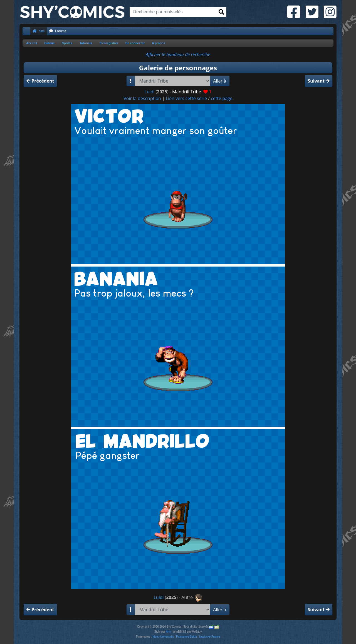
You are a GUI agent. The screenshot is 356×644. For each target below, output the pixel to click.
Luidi (149, 92)
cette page (222, 98)
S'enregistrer (109, 43)
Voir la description (142, 98)
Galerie (49, 43)
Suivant (319, 81)
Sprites (67, 43)
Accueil (32, 43)
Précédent (40, 81)
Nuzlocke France (210, 637)
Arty (168, 632)
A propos (159, 43)
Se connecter (135, 43)
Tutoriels (86, 43)
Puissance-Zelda (186, 637)
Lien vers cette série (186, 98)
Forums (58, 31)
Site (39, 31)
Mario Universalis (163, 637)
